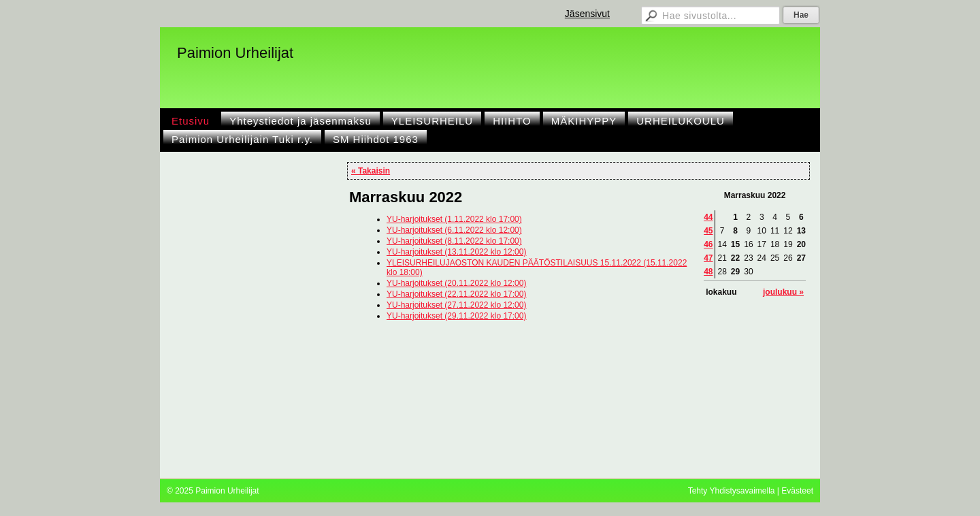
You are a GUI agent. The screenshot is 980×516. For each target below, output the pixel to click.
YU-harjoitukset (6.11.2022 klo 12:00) (454, 230)
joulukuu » (783, 292)
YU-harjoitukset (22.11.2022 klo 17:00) (456, 294)
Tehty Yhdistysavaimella (732, 491)
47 (708, 258)
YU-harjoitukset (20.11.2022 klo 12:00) (456, 283)
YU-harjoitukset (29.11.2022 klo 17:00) (456, 316)
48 (708, 272)
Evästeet (797, 491)
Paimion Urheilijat (235, 53)
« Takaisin (371, 171)
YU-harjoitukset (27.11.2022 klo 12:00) (456, 305)
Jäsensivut (587, 14)
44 (708, 217)
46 (708, 244)
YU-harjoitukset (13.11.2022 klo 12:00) (456, 252)
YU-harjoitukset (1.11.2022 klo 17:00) (454, 219)
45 (708, 231)
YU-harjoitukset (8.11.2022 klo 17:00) (454, 241)
